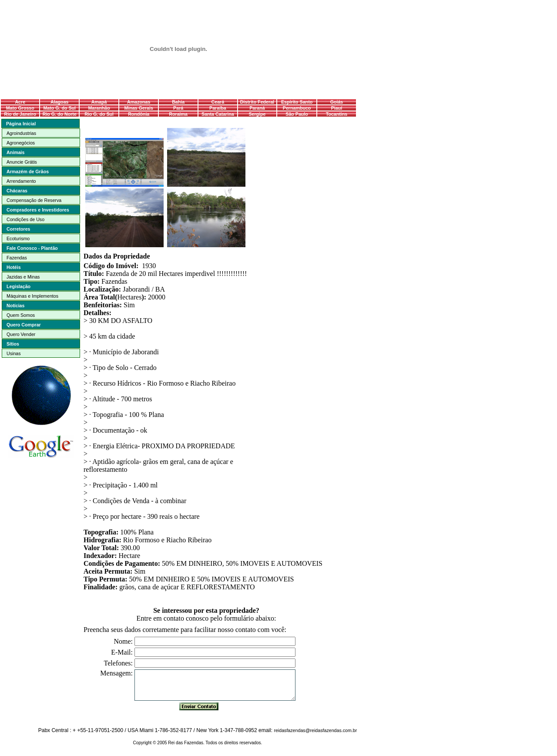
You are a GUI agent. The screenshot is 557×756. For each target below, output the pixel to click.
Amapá (99, 102)
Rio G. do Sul (99, 114)
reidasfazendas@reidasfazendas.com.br (315, 730)
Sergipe (257, 114)
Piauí (337, 108)
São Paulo (297, 114)
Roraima (178, 114)
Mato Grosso (20, 108)
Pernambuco (297, 108)
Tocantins (337, 114)
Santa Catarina (218, 114)
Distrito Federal (257, 102)
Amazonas (139, 102)
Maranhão (99, 108)
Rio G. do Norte (60, 114)
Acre (20, 102)
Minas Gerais (139, 108)
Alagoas (59, 102)
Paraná (257, 108)
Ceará (218, 102)
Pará (178, 108)
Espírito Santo (297, 102)
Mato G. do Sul (59, 108)
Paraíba (218, 108)
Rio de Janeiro (20, 114)
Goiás (337, 102)
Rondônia (139, 114)
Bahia (178, 102)
